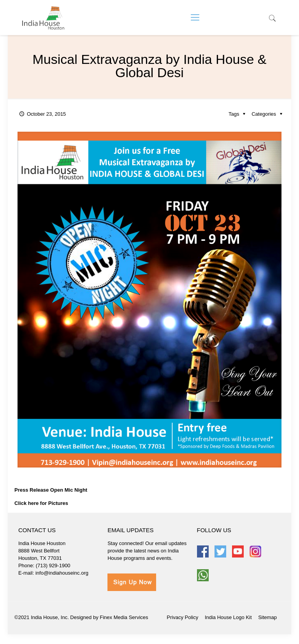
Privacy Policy (182, 617)
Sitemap (267, 617)
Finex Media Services (124, 617)
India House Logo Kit (228, 617)
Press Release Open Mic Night (51, 490)
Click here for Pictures (41, 503)
